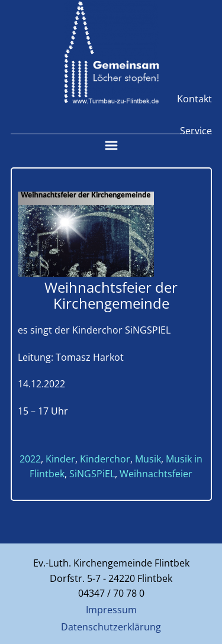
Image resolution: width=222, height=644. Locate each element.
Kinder (60, 459)
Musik (148, 459)
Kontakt (194, 99)
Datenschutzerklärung (111, 627)
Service (196, 131)
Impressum (111, 610)
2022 (30, 459)
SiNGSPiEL (92, 474)
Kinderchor (105, 459)
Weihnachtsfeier (156, 474)
